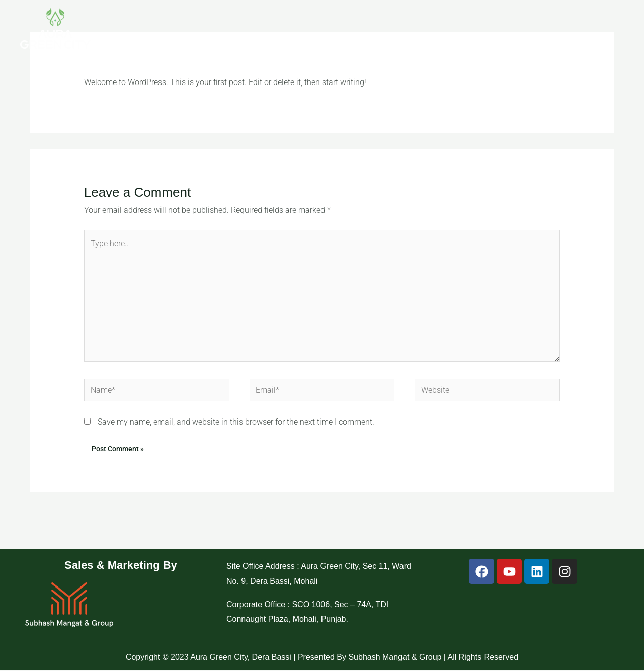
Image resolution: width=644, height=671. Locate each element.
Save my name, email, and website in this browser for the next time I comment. (236, 423)
